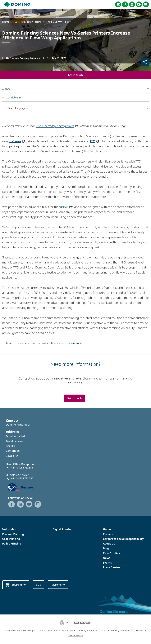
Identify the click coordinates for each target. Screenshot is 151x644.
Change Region (82, 623)
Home (107, 529)
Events (107, 563)
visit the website (70, 343)
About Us (109, 544)
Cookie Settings (75, 636)
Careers (108, 534)
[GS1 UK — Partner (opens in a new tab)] (21, 487)
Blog (106, 548)
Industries (9, 529)
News (107, 558)
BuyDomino (16, 585)
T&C (101, 631)
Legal (40, 631)
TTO (92, 141)
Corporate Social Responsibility (123, 539)
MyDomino (59, 585)
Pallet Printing (12, 544)
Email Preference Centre (134, 631)
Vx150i (64, 207)
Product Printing (13, 534)
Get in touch (76, 75)
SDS (39, 585)
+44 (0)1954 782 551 (22, 468)
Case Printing (11, 539)
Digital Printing (62, 529)
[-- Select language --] (75, 108)
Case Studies (111, 553)
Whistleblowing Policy (57, 631)
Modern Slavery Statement (84, 631)
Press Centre (111, 567)
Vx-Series (15, 141)
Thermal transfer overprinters (55, 126)
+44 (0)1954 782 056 (22, 479)
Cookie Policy (112, 631)
